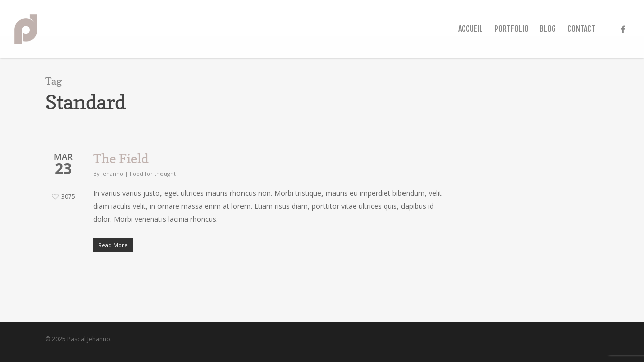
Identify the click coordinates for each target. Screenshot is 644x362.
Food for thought (153, 174)
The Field (121, 159)
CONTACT (581, 29)
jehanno (112, 174)
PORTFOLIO (511, 29)
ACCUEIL (471, 29)
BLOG (548, 29)
